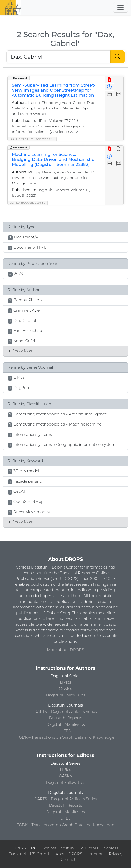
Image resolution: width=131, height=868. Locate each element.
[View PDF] (110, 80)
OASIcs (66, 689)
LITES (65, 731)
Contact (68, 860)
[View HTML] (119, 149)
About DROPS (69, 854)
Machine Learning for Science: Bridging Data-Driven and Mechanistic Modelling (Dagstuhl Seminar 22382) (53, 160)
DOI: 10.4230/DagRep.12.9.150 (28, 203)
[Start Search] (118, 57)
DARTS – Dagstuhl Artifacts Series (66, 712)
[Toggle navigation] (120, 7)
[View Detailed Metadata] (110, 87)
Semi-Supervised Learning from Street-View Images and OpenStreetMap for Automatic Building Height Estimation (54, 90)
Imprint (96, 854)
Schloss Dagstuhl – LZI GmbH (70, 848)
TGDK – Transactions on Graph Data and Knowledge (65, 737)
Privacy (115, 854)
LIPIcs (66, 682)
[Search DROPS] (59, 57)
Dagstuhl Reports (66, 718)
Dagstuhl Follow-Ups (65, 695)
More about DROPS (66, 650)
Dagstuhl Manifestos (65, 724)
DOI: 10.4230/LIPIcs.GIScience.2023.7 (32, 139)
